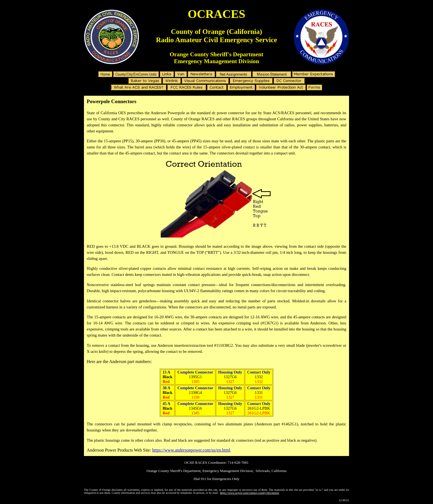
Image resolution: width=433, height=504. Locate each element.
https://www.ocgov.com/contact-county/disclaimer (249, 493)
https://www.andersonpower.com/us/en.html (191, 450)
